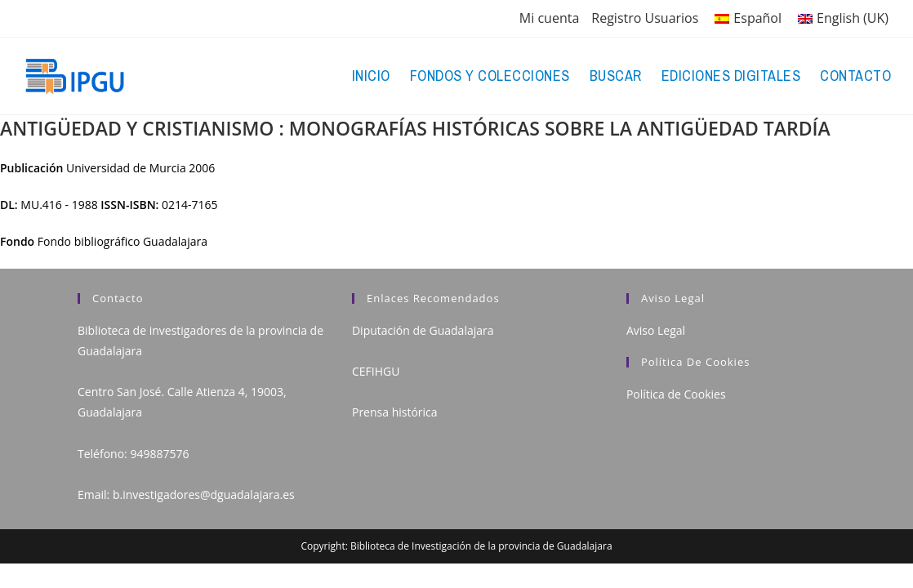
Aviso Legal (656, 330)
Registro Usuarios (645, 18)
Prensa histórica (395, 412)
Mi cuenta (549, 18)
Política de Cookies (676, 394)
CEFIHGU (376, 371)
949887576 (159, 454)
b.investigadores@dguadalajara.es (204, 494)
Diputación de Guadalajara (423, 330)
